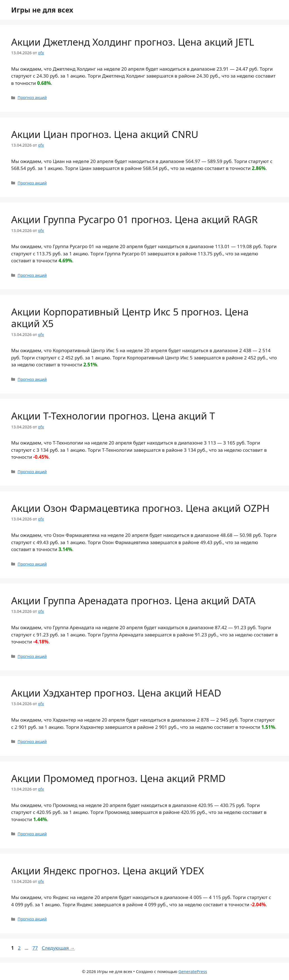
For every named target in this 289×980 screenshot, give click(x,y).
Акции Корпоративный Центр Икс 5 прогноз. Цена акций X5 (130, 318)
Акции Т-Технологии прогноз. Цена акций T (113, 416)
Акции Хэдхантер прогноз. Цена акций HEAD (116, 693)
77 (35, 948)
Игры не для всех (42, 10)
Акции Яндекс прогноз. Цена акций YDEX (108, 871)
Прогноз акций (32, 97)
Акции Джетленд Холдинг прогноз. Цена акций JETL (133, 42)
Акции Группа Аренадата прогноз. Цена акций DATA (133, 600)
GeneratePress (193, 971)
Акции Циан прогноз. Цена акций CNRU (105, 134)
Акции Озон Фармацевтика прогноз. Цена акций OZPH (140, 508)
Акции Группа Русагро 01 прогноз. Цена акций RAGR (134, 219)
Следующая (58, 948)
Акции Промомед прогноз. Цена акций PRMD (118, 778)
